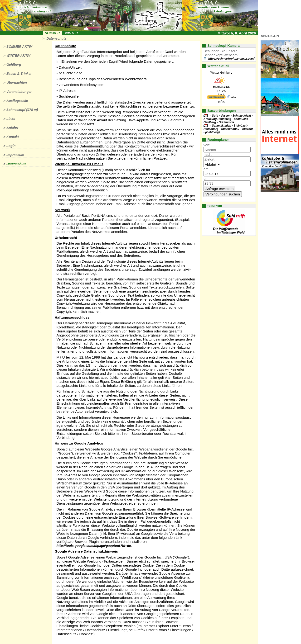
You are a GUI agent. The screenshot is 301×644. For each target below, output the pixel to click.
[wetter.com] (216, 98)
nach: (208, 154)
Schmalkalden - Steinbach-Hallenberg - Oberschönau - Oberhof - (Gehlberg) (228, 129)
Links (11, 119)
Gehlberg (14, 65)
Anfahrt (12, 128)
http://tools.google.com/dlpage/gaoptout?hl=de (94, 546)
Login (11, 146)
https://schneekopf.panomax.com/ (231, 59)
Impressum (15, 155)
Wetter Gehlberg (221, 73)
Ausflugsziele (17, 101)
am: (206, 169)
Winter (71, 33)
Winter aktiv (18, 56)
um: (206, 178)
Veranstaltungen (19, 92)
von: (207, 145)
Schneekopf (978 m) (22, 110)
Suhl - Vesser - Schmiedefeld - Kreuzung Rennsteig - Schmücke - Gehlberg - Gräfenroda (228, 119)
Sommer (52, 33)
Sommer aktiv (19, 47)
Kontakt (13, 137)
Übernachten (17, 83)
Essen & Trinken (19, 74)
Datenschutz (56, 38)
